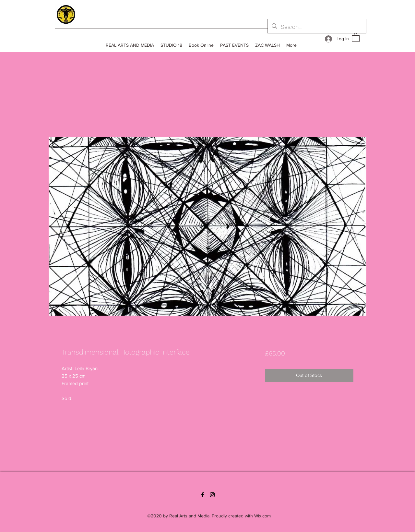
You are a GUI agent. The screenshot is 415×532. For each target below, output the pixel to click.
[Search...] (317, 27)
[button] (356, 37)
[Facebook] (203, 495)
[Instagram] (212, 495)
